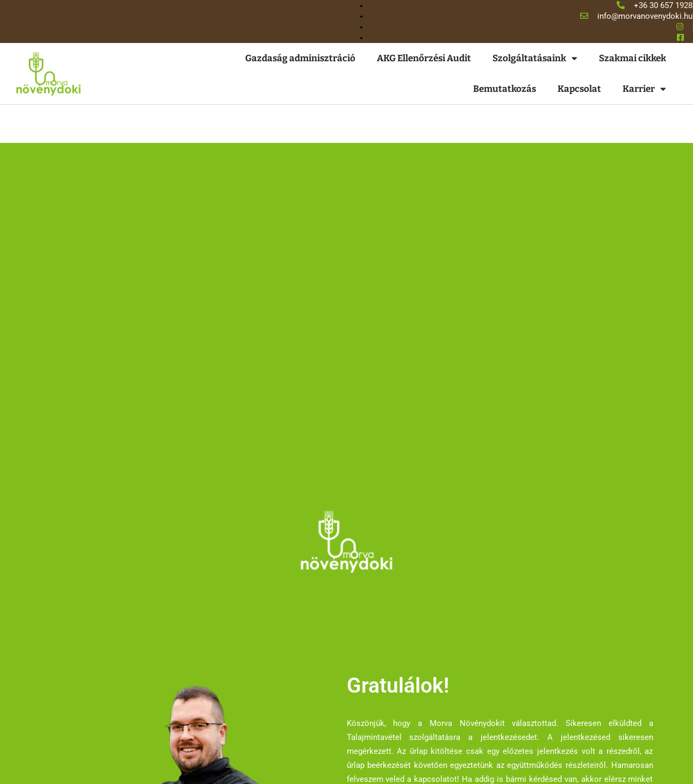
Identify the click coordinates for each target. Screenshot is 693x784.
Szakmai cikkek (633, 58)
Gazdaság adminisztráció (300, 58)
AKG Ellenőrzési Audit (424, 58)
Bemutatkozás (505, 89)
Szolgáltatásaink (535, 58)
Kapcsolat (579, 89)
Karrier (644, 89)
